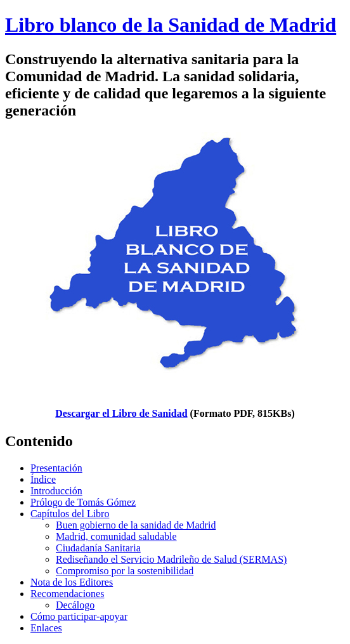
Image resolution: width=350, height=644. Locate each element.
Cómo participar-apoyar (79, 616)
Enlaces (46, 628)
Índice (43, 479)
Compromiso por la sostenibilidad (125, 571)
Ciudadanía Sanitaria (98, 548)
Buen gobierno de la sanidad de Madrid (136, 525)
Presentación (56, 468)
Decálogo (75, 605)
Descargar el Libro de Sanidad (121, 413)
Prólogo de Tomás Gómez (83, 502)
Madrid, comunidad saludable (116, 536)
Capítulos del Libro (70, 514)
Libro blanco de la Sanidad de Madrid (171, 25)
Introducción (56, 491)
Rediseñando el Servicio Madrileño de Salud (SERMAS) (171, 559)
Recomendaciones (67, 594)
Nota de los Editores (72, 582)
